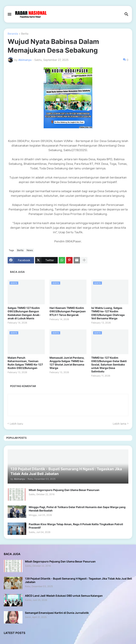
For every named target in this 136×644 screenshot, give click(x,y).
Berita (25, 34)
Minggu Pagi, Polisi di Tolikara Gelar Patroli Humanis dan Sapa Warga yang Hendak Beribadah (77, 509)
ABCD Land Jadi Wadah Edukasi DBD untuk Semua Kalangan (64, 596)
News (30, 250)
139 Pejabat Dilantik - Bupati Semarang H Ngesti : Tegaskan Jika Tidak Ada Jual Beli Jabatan (78, 580)
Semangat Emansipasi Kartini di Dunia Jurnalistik (57, 613)
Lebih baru (16, 424)
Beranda (13, 34)
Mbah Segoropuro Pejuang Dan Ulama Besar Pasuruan (64, 490)
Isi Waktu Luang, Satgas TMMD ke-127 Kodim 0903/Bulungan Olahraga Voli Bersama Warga (108, 313)
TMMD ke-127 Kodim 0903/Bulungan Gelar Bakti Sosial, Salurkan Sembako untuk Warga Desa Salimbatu (109, 365)
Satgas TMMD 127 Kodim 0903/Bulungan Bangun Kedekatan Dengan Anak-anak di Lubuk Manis (24, 313)
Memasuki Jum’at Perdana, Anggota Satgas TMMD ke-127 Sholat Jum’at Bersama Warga (67, 363)
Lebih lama (120, 424)
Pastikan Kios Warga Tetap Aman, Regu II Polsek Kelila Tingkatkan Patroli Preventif (76, 526)
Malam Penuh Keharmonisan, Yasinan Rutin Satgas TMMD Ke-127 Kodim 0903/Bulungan (25, 363)
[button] (9, 14)
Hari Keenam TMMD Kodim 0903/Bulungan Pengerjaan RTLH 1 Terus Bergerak (68, 311)
